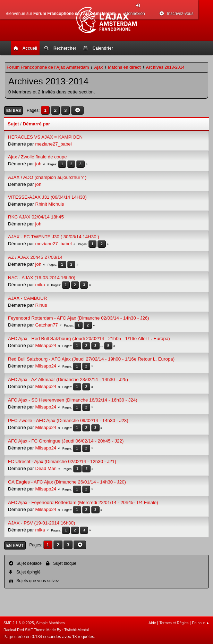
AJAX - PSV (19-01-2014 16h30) (41, 523)
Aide (152, 623)
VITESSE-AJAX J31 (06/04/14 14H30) (47, 197)
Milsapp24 (46, 345)
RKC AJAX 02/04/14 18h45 (36, 217)
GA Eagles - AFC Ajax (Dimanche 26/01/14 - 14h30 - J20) (67, 482)
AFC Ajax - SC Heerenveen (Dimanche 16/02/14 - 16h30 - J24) (73, 400)
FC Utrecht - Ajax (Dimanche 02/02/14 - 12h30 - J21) (62, 461)
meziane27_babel (54, 144)
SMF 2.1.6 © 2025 (19, 623)
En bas (14, 110)
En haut (15, 545)
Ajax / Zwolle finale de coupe (37, 157)
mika (40, 285)
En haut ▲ (201, 623)
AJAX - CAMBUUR (28, 298)
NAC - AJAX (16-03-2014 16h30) (42, 278)
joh (39, 164)
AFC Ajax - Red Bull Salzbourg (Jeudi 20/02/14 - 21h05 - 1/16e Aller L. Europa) (89, 338)
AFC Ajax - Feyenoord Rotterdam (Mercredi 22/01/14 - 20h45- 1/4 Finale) (83, 502)
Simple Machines (50, 623)
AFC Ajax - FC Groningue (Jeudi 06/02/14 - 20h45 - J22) (66, 441)
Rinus (41, 305)
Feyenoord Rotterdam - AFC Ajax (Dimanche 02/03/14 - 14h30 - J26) (79, 318)
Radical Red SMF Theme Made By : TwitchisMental (46, 630)
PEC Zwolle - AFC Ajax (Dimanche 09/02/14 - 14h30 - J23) (68, 420)
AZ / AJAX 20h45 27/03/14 (35, 257)
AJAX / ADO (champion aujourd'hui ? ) (47, 177)
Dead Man (46, 468)
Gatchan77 (47, 325)
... (102, 346)
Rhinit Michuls (50, 204)
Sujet (13, 124)
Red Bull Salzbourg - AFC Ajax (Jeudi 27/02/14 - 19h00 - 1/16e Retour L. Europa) (91, 359)
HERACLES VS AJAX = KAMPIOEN (45, 137)
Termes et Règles (174, 623)
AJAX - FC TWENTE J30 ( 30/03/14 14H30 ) (54, 237)
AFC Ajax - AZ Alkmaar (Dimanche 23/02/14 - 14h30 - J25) (68, 379)
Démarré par (37, 124)
